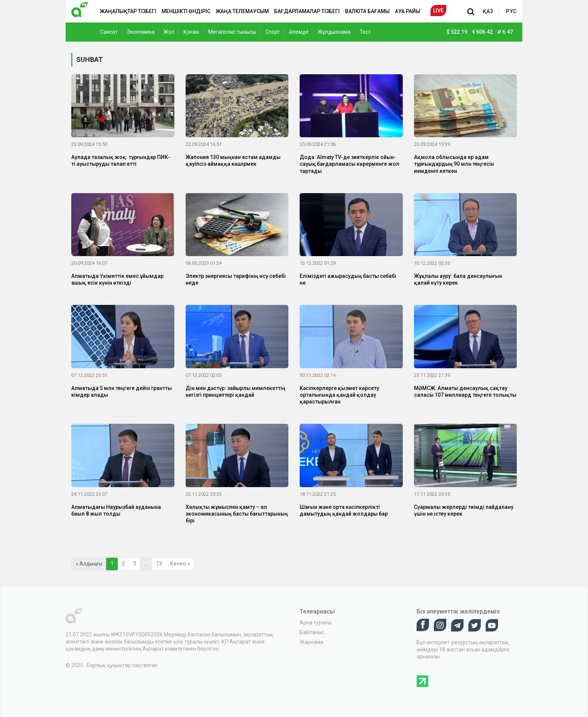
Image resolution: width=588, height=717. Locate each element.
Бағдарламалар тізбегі (307, 11)
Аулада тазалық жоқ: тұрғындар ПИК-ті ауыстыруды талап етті (121, 160)
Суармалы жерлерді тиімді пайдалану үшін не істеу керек (464, 510)
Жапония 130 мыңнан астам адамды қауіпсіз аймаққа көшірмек (233, 160)
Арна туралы (316, 622)
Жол (169, 32)
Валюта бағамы (367, 11)
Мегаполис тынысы (232, 32)
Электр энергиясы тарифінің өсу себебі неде (236, 279)
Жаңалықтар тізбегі (128, 11)
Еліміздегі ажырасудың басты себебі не (348, 279)
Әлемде (299, 32)
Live (438, 10)
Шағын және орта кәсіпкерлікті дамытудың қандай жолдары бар (344, 510)
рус (511, 11)
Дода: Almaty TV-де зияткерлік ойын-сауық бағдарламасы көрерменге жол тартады (349, 164)
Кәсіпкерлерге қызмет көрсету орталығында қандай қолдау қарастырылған (339, 395)
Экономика (141, 32)
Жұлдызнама (334, 32)
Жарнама (311, 642)
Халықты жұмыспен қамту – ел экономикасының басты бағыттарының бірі (237, 514)
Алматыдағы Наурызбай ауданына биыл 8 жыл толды (116, 510)
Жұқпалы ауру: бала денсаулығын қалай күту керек (458, 279)
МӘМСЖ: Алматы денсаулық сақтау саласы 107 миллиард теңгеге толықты (465, 391)
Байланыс (312, 632)
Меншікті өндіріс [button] (186, 11)
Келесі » (180, 564)
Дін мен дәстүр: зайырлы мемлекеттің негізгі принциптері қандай (235, 391)
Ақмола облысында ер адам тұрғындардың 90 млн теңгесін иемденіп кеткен (454, 164)
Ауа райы (408, 11)
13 (159, 564)
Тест (365, 32)
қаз (488, 11)
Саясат (109, 32)
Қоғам (191, 32)
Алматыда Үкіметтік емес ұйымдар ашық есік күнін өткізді (117, 279)
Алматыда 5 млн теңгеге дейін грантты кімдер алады (121, 391)
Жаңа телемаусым (242, 11)
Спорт (272, 32)
